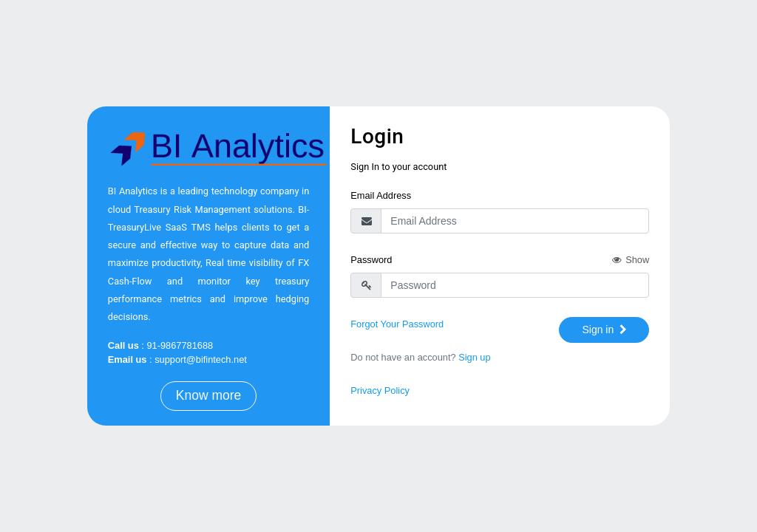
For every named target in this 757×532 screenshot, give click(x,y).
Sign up (474, 357)
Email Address (381, 195)
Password (371, 260)
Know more (209, 395)
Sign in (606, 330)
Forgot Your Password (397, 324)
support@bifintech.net (201, 359)
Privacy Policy (380, 391)
